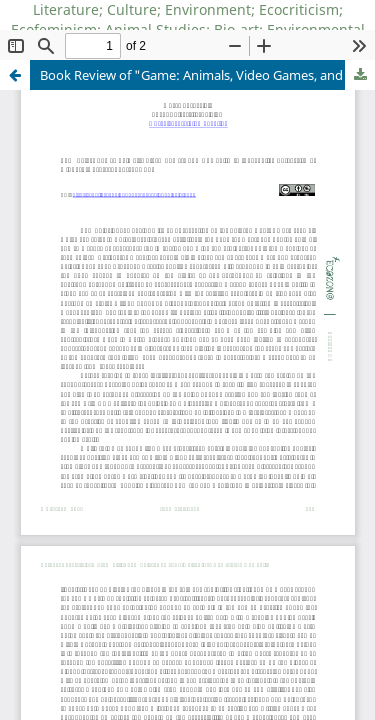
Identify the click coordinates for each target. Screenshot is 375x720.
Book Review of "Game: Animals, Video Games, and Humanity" (207, 75)
